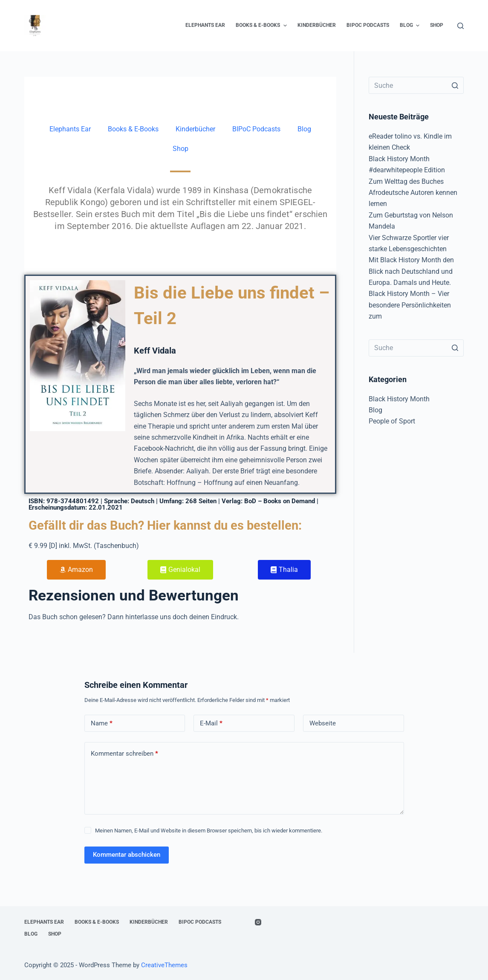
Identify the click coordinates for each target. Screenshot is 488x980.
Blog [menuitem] (411, 26)
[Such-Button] (455, 85)
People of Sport (392, 421)
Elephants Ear (70, 129)
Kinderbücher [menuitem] (317, 25)
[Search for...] (416, 85)
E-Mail (211, 723)
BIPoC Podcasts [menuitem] (368, 25)
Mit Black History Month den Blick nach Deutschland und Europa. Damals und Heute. (411, 271)
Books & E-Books (133, 129)
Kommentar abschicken (127, 855)
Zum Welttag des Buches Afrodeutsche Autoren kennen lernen (413, 193)
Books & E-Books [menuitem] (262, 26)
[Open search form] (461, 26)
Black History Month (399, 399)
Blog (304, 129)
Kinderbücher (195, 129)
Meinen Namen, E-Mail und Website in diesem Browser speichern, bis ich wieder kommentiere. (209, 831)
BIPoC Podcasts (256, 129)
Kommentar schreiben (124, 754)
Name (102, 723)
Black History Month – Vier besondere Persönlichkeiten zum (410, 305)
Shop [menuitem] (437, 25)
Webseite (323, 723)
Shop (180, 149)
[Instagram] (258, 922)
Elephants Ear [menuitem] (205, 25)
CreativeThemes (164, 965)
